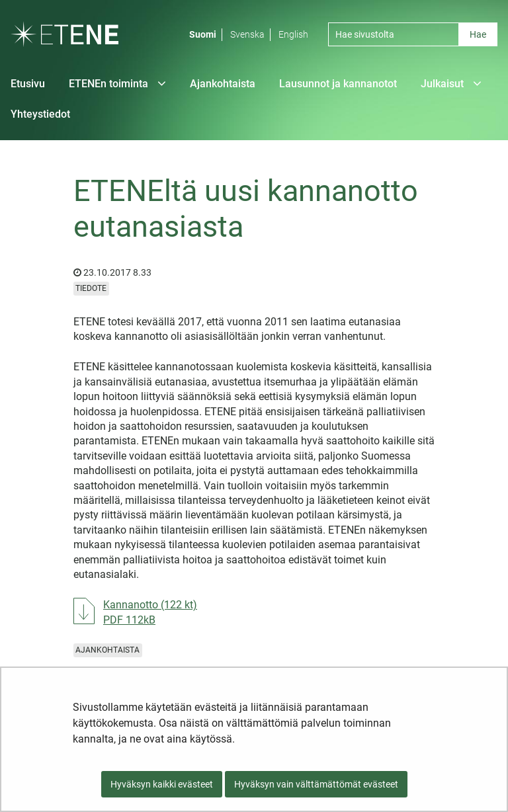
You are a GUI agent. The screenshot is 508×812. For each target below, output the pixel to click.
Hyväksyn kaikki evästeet (162, 784)
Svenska (247, 34)
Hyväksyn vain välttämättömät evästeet (316, 784)
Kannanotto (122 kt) (150, 612)
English (293, 34)
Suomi (203, 34)
